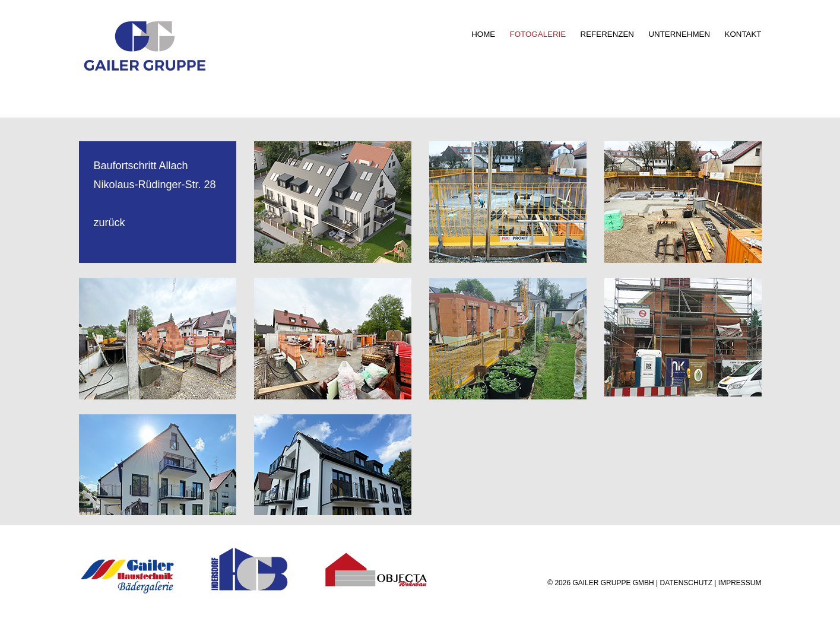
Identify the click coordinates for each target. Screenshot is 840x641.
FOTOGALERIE (538, 34)
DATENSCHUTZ (686, 583)
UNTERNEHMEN (679, 34)
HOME (483, 34)
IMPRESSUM (740, 583)
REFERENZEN (607, 34)
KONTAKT (743, 34)
